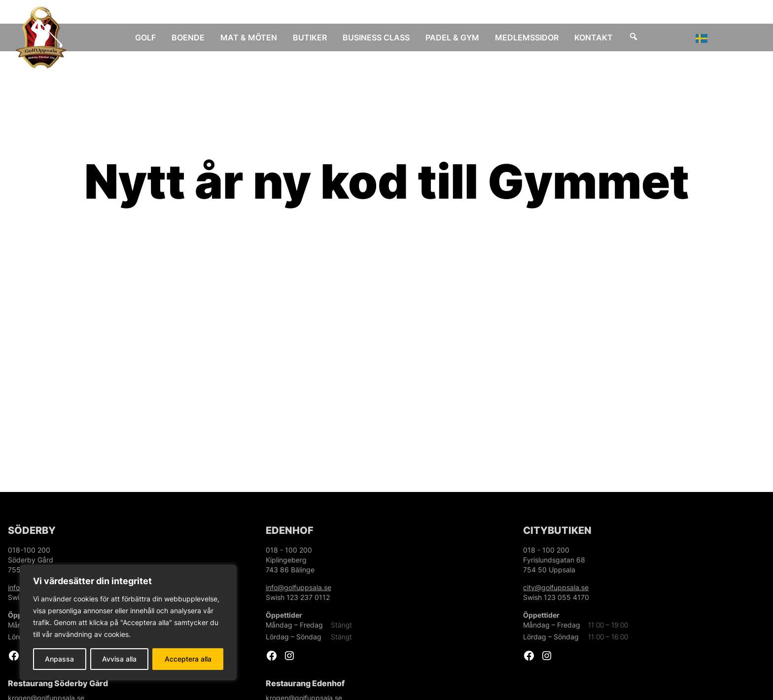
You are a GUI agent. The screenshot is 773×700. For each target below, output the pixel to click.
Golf (145, 37)
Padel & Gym (452, 37)
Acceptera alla (188, 659)
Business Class (376, 37)
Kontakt (594, 37)
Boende (188, 37)
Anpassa (59, 659)
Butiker (310, 37)
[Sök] (633, 37)
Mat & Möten (249, 37)
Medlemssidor (527, 37)
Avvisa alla (119, 659)
